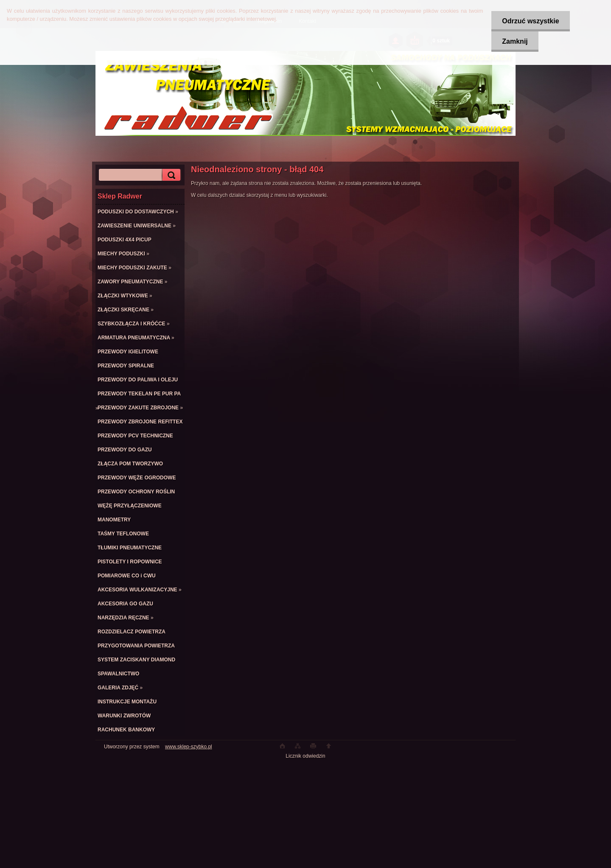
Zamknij (515, 41)
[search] (170, 175)
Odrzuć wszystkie (530, 21)
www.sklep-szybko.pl (189, 747)
